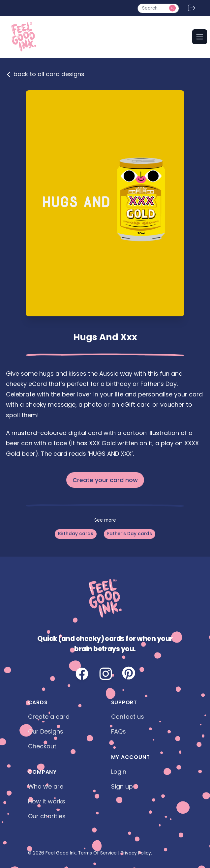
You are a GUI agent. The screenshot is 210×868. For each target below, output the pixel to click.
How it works (47, 801)
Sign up (122, 786)
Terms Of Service (97, 853)
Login (119, 772)
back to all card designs (45, 74)
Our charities (47, 816)
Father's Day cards (130, 534)
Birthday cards (76, 534)
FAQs (119, 731)
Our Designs (46, 731)
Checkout (42, 746)
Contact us (128, 717)
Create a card (49, 717)
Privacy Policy (136, 853)
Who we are (46, 786)
